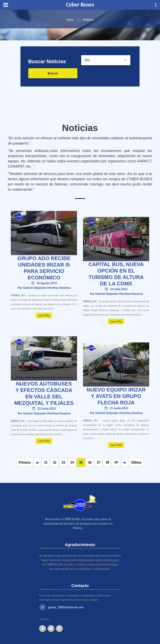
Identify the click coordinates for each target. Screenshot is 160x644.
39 (116, 462)
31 (46, 462)
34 (72, 462)
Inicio (70, 20)
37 (98, 462)
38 (107, 462)
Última (136, 462)
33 (63, 462)
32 (55, 462)
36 (90, 462)
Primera (25, 462)
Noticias (88, 20)
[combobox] (106, 60)
